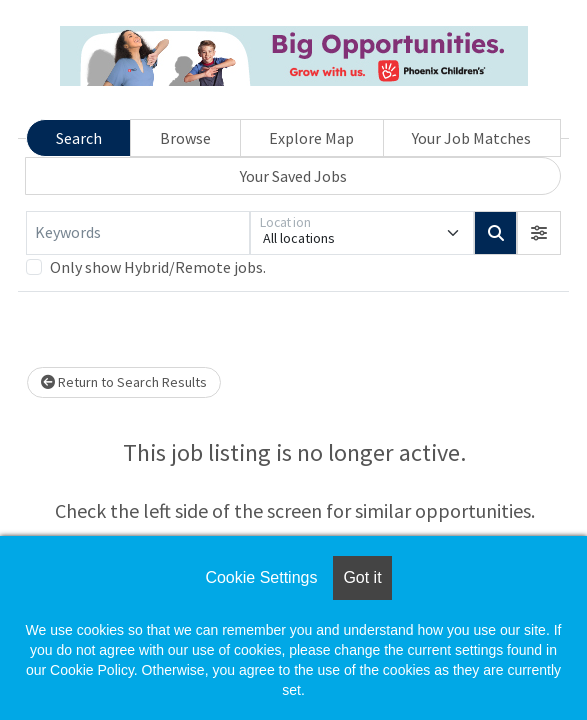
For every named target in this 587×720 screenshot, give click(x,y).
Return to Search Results (124, 382)
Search (79, 138)
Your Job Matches (471, 138)
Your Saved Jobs (293, 176)
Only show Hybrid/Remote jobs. (158, 267)
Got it (362, 577)
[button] (539, 233)
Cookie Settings (261, 577)
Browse (185, 138)
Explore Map (311, 138)
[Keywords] (138, 233)
